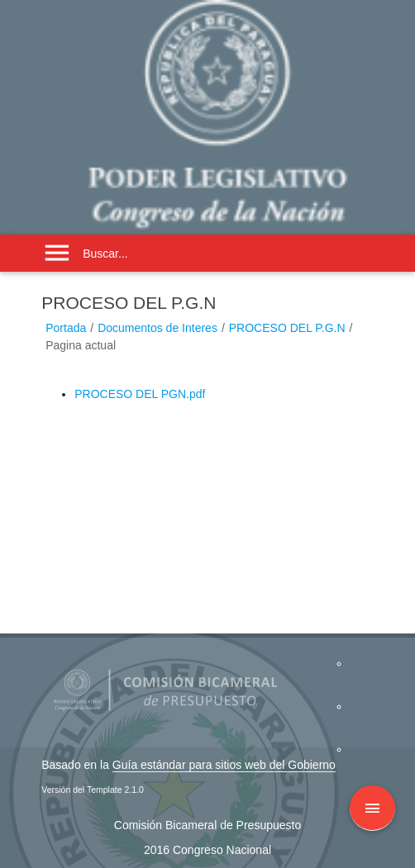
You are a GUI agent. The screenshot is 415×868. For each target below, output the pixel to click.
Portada (66, 328)
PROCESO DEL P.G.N (287, 328)
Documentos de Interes (157, 328)
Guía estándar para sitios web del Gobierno (224, 765)
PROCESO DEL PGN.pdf (140, 394)
